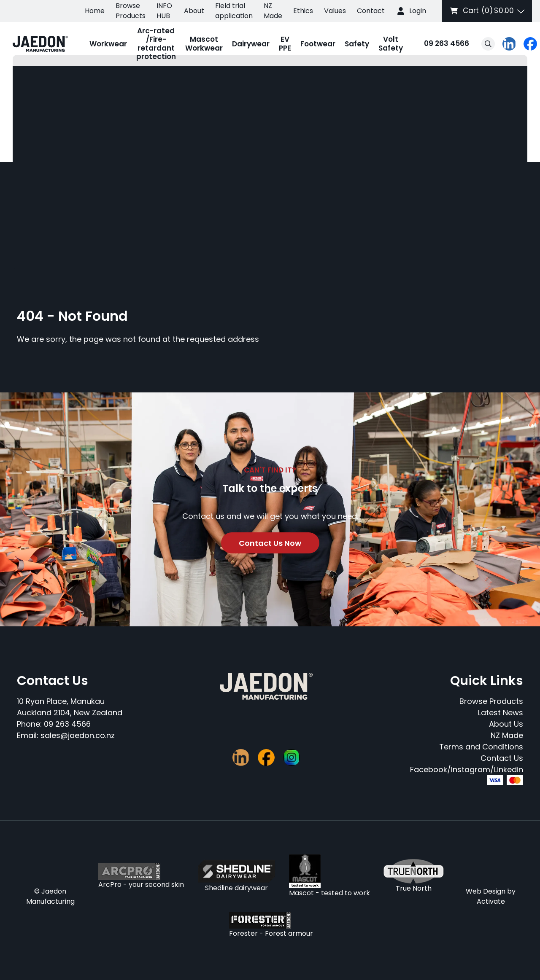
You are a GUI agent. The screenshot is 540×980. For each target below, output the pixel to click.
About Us (506, 724)
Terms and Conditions (481, 747)
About (194, 11)
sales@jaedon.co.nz (78, 735)
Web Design (486, 891)
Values (335, 11)
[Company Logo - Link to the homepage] (40, 44)
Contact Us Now (270, 543)
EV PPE (285, 43)
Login (418, 11)
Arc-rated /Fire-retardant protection (156, 44)
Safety (357, 44)
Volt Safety (391, 43)
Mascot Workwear (204, 43)
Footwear (318, 44)
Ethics (303, 11)
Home (95, 11)
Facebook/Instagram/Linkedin (467, 769)
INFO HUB (164, 11)
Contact (371, 11)
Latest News (501, 713)
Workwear (108, 44)
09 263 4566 (438, 44)
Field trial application (234, 11)
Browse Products (131, 11)
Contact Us (502, 758)
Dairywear (251, 44)
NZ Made (273, 11)
